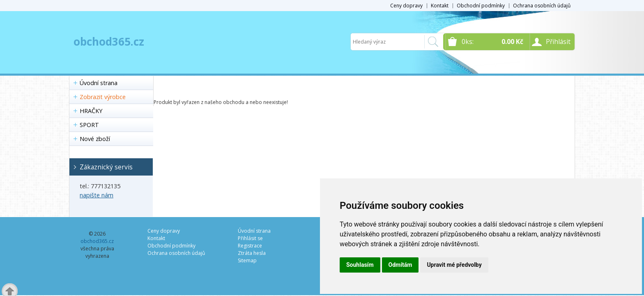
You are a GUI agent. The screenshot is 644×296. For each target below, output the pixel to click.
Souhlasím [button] (360, 265)
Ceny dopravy (406, 6)
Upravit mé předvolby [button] (454, 265)
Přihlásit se (250, 238)
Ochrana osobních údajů (542, 6)
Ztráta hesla (252, 253)
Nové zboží (95, 139)
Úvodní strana (99, 83)
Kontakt (440, 6)
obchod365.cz (109, 42)
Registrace (250, 246)
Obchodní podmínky (481, 6)
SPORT (89, 125)
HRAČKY (91, 111)
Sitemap (247, 260)
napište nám (97, 195)
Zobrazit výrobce (103, 97)
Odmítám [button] (400, 265)
